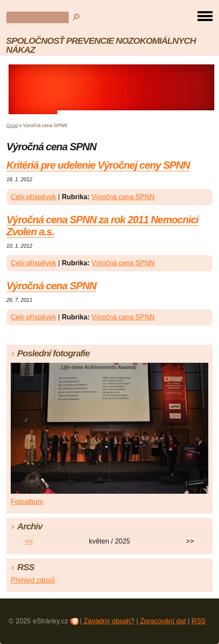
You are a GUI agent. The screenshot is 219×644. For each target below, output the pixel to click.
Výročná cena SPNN (123, 197)
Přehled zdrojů (33, 580)
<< (29, 541)
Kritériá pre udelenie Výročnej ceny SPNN (98, 165)
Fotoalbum (27, 502)
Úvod (12, 125)
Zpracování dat (163, 621)
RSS (199, 621)
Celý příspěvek (33, 197)
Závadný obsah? (109, 621)
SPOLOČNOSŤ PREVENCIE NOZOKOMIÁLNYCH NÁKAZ (101, 45)
